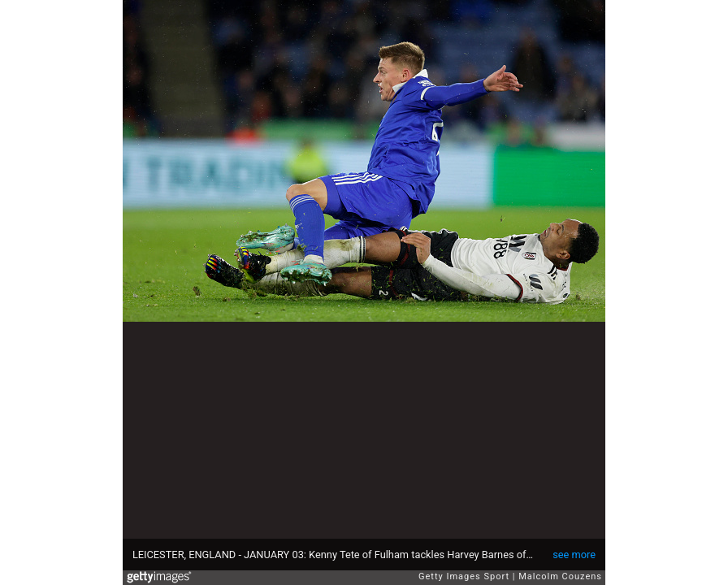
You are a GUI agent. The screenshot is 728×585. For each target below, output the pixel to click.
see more (574, 555)
